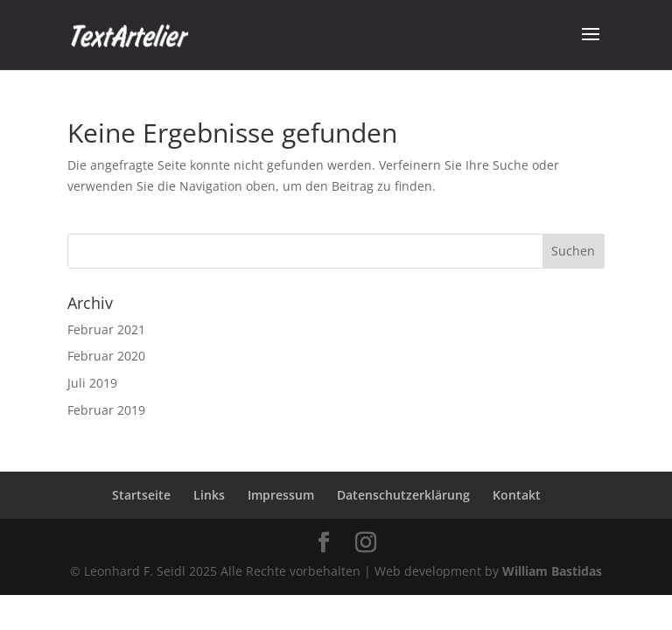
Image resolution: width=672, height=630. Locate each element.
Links (209, 495)
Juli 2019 (92, 383)
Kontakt (517, 495)
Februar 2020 (106, 356)
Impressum (281, 495)
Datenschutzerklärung (403, 495)
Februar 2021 (106, 329)
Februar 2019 (106, 410)
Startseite (141, 495)
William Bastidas (552, 571)
